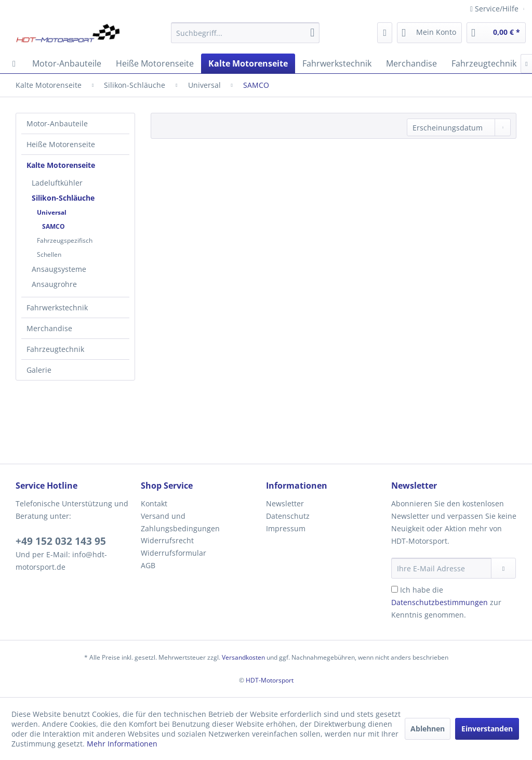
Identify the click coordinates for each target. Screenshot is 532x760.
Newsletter (285, 503)
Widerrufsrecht (167, 540)
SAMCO (54, 226)
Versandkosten (243, 657)
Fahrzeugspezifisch (65, 240)
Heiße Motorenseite (61, 144)
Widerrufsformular (174, 553)
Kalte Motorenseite (61, 165)
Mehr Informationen (122, 744)
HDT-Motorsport (270, 680)
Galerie (39, 370)
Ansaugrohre (54, 284)
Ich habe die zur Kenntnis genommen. (446, 602)
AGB (148, 565)
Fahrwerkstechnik (57, 307)
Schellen (49, 254)
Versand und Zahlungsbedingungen (180, 522)
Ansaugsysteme (59, 269)
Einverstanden (487, 729)
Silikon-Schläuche (63, 198)
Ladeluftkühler (57, 183)
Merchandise (49, 328)
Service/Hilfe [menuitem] (495, 9)
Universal (52, 212)
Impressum (286, 528)
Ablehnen (428, 729)
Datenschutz (288, 516)
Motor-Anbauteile (57, 123)
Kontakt (154, 503)
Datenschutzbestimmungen (440, 602)
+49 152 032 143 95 (61, 541)
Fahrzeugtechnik (55, 349)
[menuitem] (245, 33)
